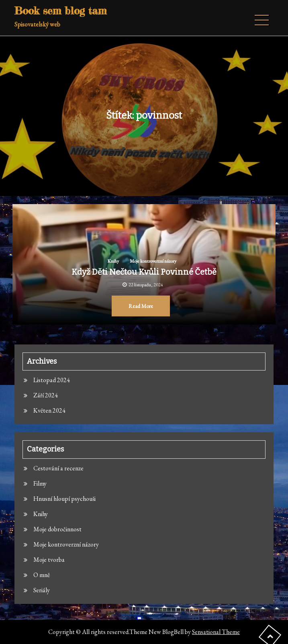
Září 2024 (46, 395)
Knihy (113, 261)
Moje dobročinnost (57, 529)
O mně (42, 575)
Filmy (40, 483)
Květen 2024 (49, 410)
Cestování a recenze (58, 468)
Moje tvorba (49, 560)
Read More (141, 306)
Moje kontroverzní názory (153, 261)
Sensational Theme (216, 632)
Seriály (42, 590)
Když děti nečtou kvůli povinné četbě (144, 272)
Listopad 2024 (52, 380)
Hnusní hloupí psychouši (64, 499)
